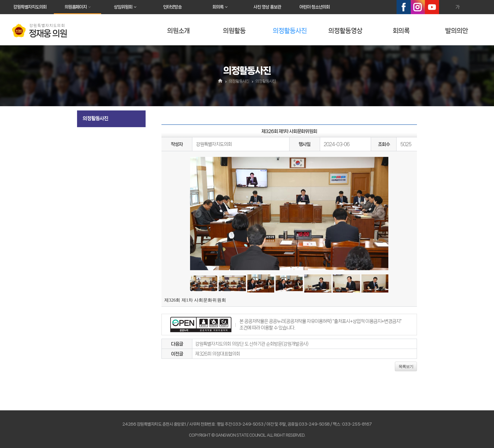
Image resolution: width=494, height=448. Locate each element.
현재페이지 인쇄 (482, 7)
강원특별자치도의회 (30, 7)
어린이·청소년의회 (315, 7)
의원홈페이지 (76, 7)
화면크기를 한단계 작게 (470, 7)
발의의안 (457, 31)
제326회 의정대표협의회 (218, 354)
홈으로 (221, 81)
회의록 (218, 7)
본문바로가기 (0, 0)
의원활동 (234, 31)
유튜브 (432, 7)
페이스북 (404, 7)
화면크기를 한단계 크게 (445, 7)
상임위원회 (123, 7)
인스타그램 (418, 7)
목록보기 (406, 366)
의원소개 (178, 31)
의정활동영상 (345, 31)
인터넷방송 (172, 7)
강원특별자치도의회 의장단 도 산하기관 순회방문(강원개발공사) (252, 344)
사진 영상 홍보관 (267, 7)
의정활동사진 (290, 31)
